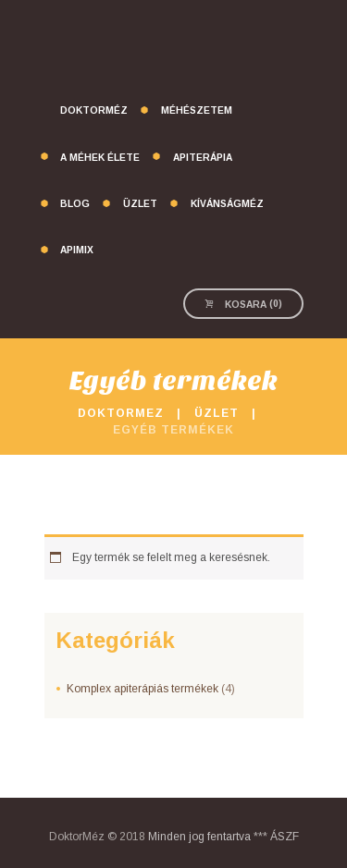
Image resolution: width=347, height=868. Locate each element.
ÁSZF (285, 837)
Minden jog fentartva (199, 837)
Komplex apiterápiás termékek (143, 689)
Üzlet (217, 413)
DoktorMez (121, 413)
